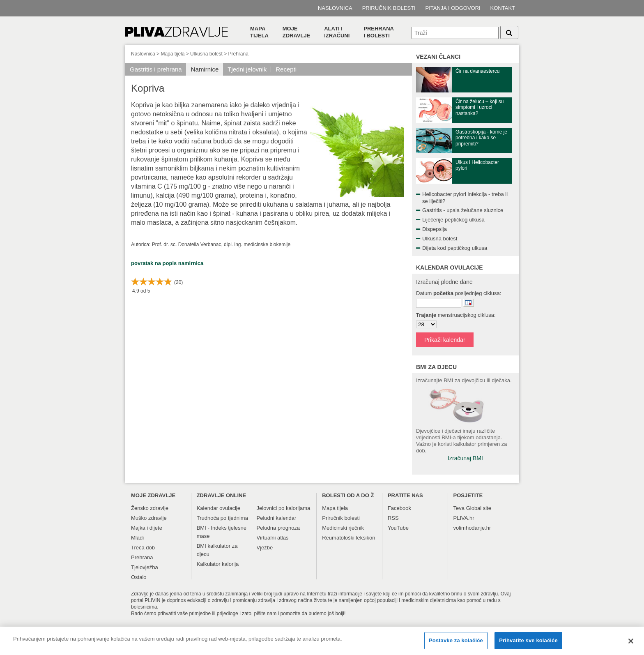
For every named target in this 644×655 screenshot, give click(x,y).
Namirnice (205, 69)
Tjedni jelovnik (247, 69)
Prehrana (238, 54)
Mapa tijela (259, 32)
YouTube (398, 528)
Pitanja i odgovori (453, 8)
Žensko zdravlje (150, 508)
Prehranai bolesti (379, 32)
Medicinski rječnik (343, 528)
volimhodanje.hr (472, 528)
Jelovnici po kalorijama (284, 508)
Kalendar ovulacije (218, 508)
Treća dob (143, 548)
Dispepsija (435, 229)
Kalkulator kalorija (218, 564)
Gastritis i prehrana (156, 69)
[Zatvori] (631, 644)
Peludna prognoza (278, 528)
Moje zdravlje (297, 32)
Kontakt (503, 8)
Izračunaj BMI (465, 458)
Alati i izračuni (337, 32)
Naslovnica (335, 8)
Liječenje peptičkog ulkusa (453, 220)
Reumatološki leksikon (348, 538)
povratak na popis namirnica (167, 263)
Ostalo (139, 577)
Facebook (399, 508)
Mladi (137, 538)
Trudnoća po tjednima (222, 518)
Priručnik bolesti (389, 8)
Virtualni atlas (273, 538)
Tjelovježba (145, 567)
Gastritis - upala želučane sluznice (463, 210)
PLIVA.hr (464, 518)
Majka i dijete (147, 528)
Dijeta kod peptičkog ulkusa (455, 248)
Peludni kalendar (277, 518)
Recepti (286, 69)
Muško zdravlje (149, 518)
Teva (459, 508)
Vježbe (265, 548)
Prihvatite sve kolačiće (528, 644)
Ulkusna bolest (206, 54)
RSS (393, 518)
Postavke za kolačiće (456, 644)
